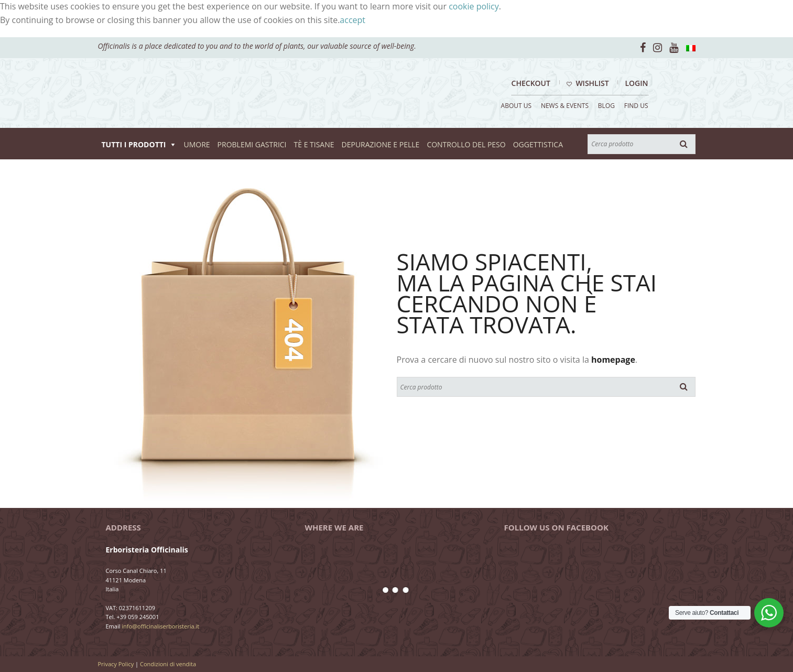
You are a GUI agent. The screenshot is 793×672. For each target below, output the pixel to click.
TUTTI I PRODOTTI (134, 144)
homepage (613, 360)
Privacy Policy (116, 664)
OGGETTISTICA (538, 144)
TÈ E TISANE (314, 144)
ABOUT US (516, 106)
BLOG (606, 106)
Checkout (531, 83)
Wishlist (588, 83)
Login (636, 83)
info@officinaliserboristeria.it (160, 626)
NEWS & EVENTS (565, 106)
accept (352, 20)
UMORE (197, 144)
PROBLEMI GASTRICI (252, 144)
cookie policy (474, 6)
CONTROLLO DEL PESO (466, 144)
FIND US (636, 106)
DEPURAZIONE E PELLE (381, 144)
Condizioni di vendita (168, 664)
